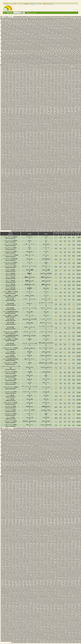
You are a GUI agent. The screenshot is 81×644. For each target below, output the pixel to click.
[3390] (79, 210)
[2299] (44, 144)
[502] (56, 39)
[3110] (65, 193)
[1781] (2, 113)
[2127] (6, 134)
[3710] (72, 230)
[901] (50, 59)
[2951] (72, 183)
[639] (39, 46)
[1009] (37, 65)
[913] (3, 61)
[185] (52, 24)
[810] (36, 55)
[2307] (72, 144)
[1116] (9, 72)
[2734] (37, 170)
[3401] (37, 211)
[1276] (6, 82)
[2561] (76, 159)
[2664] (34, 166)
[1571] (72, 99)
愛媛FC (30, 273)
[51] (32, 18)
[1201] (65, 76)
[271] (52, 28)
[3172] (41, 197)
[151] (37, 22)
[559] (56, 42)
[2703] (9, 169)
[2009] (76, 125)
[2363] (27, 148)
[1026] (16, 66)
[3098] (23, 193)
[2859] (72, 177)
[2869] (27, 179)
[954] (38, 62)
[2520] (13, 158)
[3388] (72, 210)
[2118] (55, 132)
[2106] (13, 132)
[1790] (34, 113)
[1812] (30, 114)
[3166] (20, 197)
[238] (39, 27)
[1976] (41, 124)
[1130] (58, 72)
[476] (64, 38)
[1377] (37, 87)
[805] (22, 55)
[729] (50, 51)
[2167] (65, 135)
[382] (42, 34)
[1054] (34, 68)
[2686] (30, 168)
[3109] (62, 193)
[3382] (51, 210)
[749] (26, 52)
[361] (63, 32)
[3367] (79, 208)
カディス (30, 395)
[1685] (69, 106)
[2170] (76, 135)
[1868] (65, 117)
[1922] (13, 121)
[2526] (34, 158)
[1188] (20, 76)
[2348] (55, 146)
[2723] (79, 169)
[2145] (69, 134)
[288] (19, 30)
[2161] (44, 135)
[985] (44, 63)
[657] (9, 48)
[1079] (41, 69)
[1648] (20, 104)
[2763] (58, 172)
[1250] (76, 79)
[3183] (79, 197)
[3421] (27, 213)
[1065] (72, 68)
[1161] (6, 75)
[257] (13, 28)
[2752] (20, 172)
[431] (18, 37)
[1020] (76, 65)
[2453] (20, 153)
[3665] (76, 227)
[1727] (55, 108)
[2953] (79, 183)
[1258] (23, 80)
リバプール (46, 417)
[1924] (20, 121)
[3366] (76, 208)
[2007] (69, 125)
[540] (2, 42)
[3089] (72, 191)
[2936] (20, 183)
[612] (43, 45)
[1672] (23, 106)
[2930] (79, 182)
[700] (49, 49)
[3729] (69, 231)
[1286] (41, 82)
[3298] (79, 204)
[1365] (76, 86)
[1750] (55, 110)
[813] (44, 55)
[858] (10, 58)
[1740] (20, 110)
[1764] (23, 111)
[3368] (2, 210)
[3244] (51, 201)
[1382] (55, 87)
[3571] (69, 221)
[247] (65, 27)
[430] (15, 37)
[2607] (76, 162)
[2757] (37, 172)
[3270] (62, 203)
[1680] (51, 106)
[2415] (48, 151)
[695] (35, 49)
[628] (8, 46)
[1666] (2, 106)
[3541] (44, 220)
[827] (3, 56)
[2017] (23, 127)
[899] (44, 59)
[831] (14, 56)
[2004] (58, 125)
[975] (16, 63)
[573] (14, 44)
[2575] (44, 161)
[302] (58, 30)
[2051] (62, 128)
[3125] (37, 194)
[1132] (65, 72)
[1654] (41, 104)
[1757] (79, 110)
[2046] (44, 128)
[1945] (13, 122)
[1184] (6, 76)
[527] (46, 41)
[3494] (41, 217)
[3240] (37, 201)
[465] (33, 38)
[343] (13, 32)
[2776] (23, 173)
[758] (51, 52)
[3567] (55, 221)
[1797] (58, 113)
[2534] (62, 158)
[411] (42, 35)
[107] (74, 20)
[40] (9, 18)
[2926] (65, 182)
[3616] (65, 224)
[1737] (9, 110)
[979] (28, 63)
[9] (25, 17)
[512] (4, 41)
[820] (64, 55)
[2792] (79, 173)
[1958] (58, 122)
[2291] (16, 144)
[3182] (76, 197)
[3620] (79, 224)
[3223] (58, 200)
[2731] (27, 170)
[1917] (76, 120)
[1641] (76, 103)
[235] (31, 27)
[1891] (65, 118)
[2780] (37, 173)
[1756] (76, 110)
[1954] (44, 122)
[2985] (30, 186)
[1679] (48, 106)
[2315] (20, 145)
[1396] (23, 89)
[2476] (20, 155)
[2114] (41, 132)
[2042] (30, 128)
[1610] (48, 101)
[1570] (69, 99)
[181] (40, 24)
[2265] (6, 142)
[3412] (76, 211)
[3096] (16, 193)
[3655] (41, 227)
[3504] (76, 217)
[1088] (72, 69)
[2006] (65, 125)
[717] (16, 51)
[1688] (79, 106)
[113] (11, 21)
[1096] (20, 70)
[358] (54, 32)
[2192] (72, 137)
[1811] (27, 114)
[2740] (58, 170)
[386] (53, 34)
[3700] (37, 230)
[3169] (30, 197)
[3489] (23, 217)
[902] (53, 59)
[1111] (72, 70)
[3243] (48, 201)
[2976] (79, 184)
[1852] (9, 117)
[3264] (41, 203)
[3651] (27, 227)
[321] (31, 31)
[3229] (79, 200)
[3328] (23, 207)
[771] (7, 53)
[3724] (51, 231)
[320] (28, 31)
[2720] (69, 169)
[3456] (69, 214)
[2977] (2, 186)
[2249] (30, 141)
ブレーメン (30, 259)
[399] (9, 35)
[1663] (72, 104)
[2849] (37, 177)
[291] (28, 30)
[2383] (16, 149)
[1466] (27, 93)
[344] (15, 32)
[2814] (76, 175)
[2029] (65, 127)
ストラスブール (46, 372)
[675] (59, 48)
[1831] (16, 115)
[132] (64, 21)
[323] (37, 31)
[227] (9, 27)
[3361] (58, 208)
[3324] (9, 207)
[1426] (48, 90)
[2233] (55, 139)
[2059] (9, 130)
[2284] (72, 142)
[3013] (48, 187)
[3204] (72, 199)
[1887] (51, 118)
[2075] (65, 130)
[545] (16, 42)
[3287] (41, 204)
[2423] (76, 151)
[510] (79, 39)
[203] (22, 25)
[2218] (2, 139)
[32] (73, 17)
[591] (65, 44)
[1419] (23, 90)
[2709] (30, 169)
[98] (50, 20)
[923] (31, 61)
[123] (39, 21)
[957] (46, 62)
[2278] (51, 142)
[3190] (23, 199)
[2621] (44, 163)
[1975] (37, 124)
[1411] (76, 89)
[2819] (13, 176)
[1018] (69, 65)
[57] (44, 18)
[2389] (37, 149)
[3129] (51, 194)
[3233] (13, 201)
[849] (65, 56)
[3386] (65, 210)
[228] (11, 27)
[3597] (79, 222)
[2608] (79, 162)
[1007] (30, 65)
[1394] (16, 89)
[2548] (30, 159)
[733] (61, 51)
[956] (43, 62)
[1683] (62, 106)
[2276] (44, 142)
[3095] (13, 193)
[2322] (44, 145)
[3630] (34, 225)
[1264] (44, 80)
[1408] (65, 89)
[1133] (69, 72)
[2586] (2, 162)
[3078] (34, 191)
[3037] (51, 189)
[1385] (65, 87)
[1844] (62, 115)
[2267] (13, 142)
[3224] (62, 200)
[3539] (37, 220)
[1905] (34, 120)
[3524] (65, 218)
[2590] (16, 162)
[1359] (55, 86)
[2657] (9, 166)
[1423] (37, 90)
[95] (44, 20)
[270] (49, 28)
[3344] (79, 207)
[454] (2, 38)
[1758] (2, 111)
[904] (58, 59)
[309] (78, 30)
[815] (50, 55)
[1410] (72, 89)
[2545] (20, 159)
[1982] (62, 124)
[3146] (30, 196)
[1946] (16, 122)
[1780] (79, 111)
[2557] (62, 159)
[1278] (13, 82)
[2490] (69, 155)
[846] (56, 56)
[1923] (16, 121)
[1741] (23, 110)
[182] (43, 24)
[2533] (58, 158)
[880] (71, 58)
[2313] (13, 145)
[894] (30, 59)
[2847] (30, 177)
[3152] (51, 196)
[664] (28, 48)
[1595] (76, 100)
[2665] (37, 166)
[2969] (55, 184)
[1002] (13, 65)
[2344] (41, 146)
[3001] (6, 187)
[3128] (48, 194)
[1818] (51, 114)
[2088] (30, 131)
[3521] (55, 218)
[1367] (2, 87)
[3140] (9, 196)
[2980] (13, 186)
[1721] (34, 108)
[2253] (44, 141)
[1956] (51, 122)
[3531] (9, 220)
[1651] (30, 104)
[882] (77, 58)
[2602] (58, 162)
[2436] (41, 152)
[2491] (72, 155)
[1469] (37, 93)
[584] (45, 44)
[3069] (2, 191)
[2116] (48, 132)
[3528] (79, 218)
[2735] (41, 170)
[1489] (27, 94)
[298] (47, 30)
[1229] (2, 79)
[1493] (41, 94)
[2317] (27, 145)
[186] (54, 24)
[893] (28, 59)
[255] (7, 28)
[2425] (2, 152)
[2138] (44, 134)
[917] (14, 61)
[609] (35, 45)
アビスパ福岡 (30, 270)
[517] (18, 41)
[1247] (65, 79)
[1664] (76, 104)
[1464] (20, 93)
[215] (56, 25)
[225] (3, 27)
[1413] (2, 90)
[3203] (69, 199)
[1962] (72, 122)
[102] (60, 20)
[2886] (6, 180)
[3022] (79, 187)
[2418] (58, 151)
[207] (33, 25)
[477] (67, 38)
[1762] (16, 111)
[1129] (55, 72)
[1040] (65, 66)
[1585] (41, 100)
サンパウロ (30, 312)
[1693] (16, 107)
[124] (42, 21)
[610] (38, 45)
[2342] (34, 146)
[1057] (44, 68)
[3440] (13, 214)
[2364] (30, 148)
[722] (30, 51)
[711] (80, 49)
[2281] (62, 142)
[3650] (23, 227)
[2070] (48, 130)
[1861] (41, 117)
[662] (23, 48)
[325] (42, 31)
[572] (11, 44)
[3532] (13, 220)
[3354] (34, 208)
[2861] (79, 177)
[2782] (44, 173)
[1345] (6, 86)
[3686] (69, 228)
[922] (28, 61)
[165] (76, 22)
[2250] (34, 141)
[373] (16, 34)
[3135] (72, 194)
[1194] (41, 76)
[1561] (37, 99)
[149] (31, 22)
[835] (26, 56)
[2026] (55, 127)
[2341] (30, 146)
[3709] (69, 230)
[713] (5, 51)
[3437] (2, 214)
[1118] (16, 72)
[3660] (58, 227)
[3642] (76, 225)
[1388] (76, 87)
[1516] (41, 96)
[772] (10, 53)
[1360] (58, 86)
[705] (63, 49)
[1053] (30, 68)
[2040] (23, 128)
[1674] (30, 106)
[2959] (20, 184)
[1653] (37, 104)
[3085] (58, 191)
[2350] (62, 146)
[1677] (41, 106)
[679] (70, 48)
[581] (37, 44)
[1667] (6, 106)
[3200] (58, 199)
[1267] (55, 80)
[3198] (51, 199)
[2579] (58, 161)
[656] (6, 48)
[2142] (58, 134)
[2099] (69, 131)
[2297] (37, 144)
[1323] (9, 84)
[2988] (41, 186)
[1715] (13, 108)
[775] (18, 53)
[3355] (37, 208)
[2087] (27, 131)
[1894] (76, 118)
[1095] (16, 70)
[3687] (72, 228)
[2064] (27, 130)
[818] (58, 55)
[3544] (55, 220)
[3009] (34, 187)
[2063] (23, 130)
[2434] (34, 152)
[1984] (69, 124)
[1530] (9, 97)
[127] (50, 21)
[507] (70, 39)
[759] (53, 52)
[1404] (51, 89)
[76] (4, 20)
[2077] (72, 130)
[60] (51, 18)
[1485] (13, 94)
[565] (72, 42)
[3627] (23, 225)
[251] (76, 27)
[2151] (9, 135)
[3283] (27, 204)
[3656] (44, 227)
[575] (20, 44)
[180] (38, 24)
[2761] (51, 172)
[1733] (76, 108)
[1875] (9, 118)
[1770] (44, 111)
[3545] (58, 220)
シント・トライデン (46, 425)
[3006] (23, 187)
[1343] (79, 84)
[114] (14, 21)
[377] (28, 34)
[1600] (13, 101)
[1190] (27, 76)
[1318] (72, 83)
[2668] (48, 166)
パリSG (30, 372)
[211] (44, 25)
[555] (44, 42)
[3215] (30, 200)
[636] (30, 46)
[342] (10, 32)
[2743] (69, 170)
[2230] (44, 139)
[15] (37, 17)
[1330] (34, 84)
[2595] (34, 162)
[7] (22, 17)
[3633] (44, 225)
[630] (14, 46)
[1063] (65, 68)
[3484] (6, 217)
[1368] (6, 87)
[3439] (9, 214)
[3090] (76, 191)
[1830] (13, 115)
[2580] (62, 161)
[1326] (20, 84)
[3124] (34, 194)
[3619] (76, 224)
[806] (25, 55)
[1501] (69, 94)
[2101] (76, 131)
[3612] (51, 224)
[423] (76, 35)
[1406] (58, 89)
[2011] (2, 127)
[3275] (79, 203)
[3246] (58, 201)
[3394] (13, 211)
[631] (16, 46)
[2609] (2, 163)
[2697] (69, 168)
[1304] (23, 83)
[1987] (79, 124)
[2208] (48, 138)
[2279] (55, 142)
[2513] (69, 156)
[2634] (9, 165)
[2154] (20, 135)
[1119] (20, 72)
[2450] (9, 153)
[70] (72, 18)
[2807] (51, 175)
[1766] (30, 111)
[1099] (30, 70)
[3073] (16, 191)
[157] (53, 22)
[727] (44, 51)
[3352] (27, 208)
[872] (49, 58)
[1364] (72, 86)
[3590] (55, 222)
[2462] (51, 153)
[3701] (41, 230)
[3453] (58, 214)
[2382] (13, 149)
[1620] (2, 103)
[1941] (79, 121)
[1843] (58, 115)
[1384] (62, 87)
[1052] (27, 68)
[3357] (44, 208)
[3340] (65, 207)
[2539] (79, 158)
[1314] (58, 83)
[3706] (58, 230)
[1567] (58, 99)
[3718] (30, 231)
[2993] (58, 186)
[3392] (6, 211)
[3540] (41, 220)
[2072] (55, 130)
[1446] (37, 91)
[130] (58, 21)
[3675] (30, 228)
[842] (45, 56)
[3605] (27, 224)
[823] (72, 55)
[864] (27, 58)
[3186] (9, 199)
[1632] (44, 103)
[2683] (20, 168)
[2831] (55, 176)
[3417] (13, 213)
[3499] (58, 217)
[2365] (34, 148)
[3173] (44, 197)
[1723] (41, 108)
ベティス (46, 399)
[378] (30, 34)
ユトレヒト (30, 251)
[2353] (72, 146)
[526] (43, 41)
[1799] (65, 113)
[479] (72, 38)
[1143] (23, 73)
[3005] (20, 187)
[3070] (6, 191)
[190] (66, 24)
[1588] (51, 100)
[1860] (37, 117)
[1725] (48, 108)
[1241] (44, 79)
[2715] (51, 169)
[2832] (58, 176)
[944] (10, 62)
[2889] (16, 180)
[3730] (72, 231)
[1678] (44, 106)
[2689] (41, 168)
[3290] (51, 204)
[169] (7, 24)
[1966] (6, 124)
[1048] (13, 68)
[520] (27, 41)
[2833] (62, 176)
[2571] (30, 161)
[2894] (34, 180)
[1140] (13, 73)
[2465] (62, 153)
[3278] (9, 204)
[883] (80, 58)
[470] (47, 38)
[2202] (27, 138)
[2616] (27, 163)
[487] (14, 39)
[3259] (23, 203)
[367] (80, 32)
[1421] (30, 90)
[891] (22, 59)
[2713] (44, 169)
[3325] (13, 207)
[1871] (76, 117)
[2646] (51, 165)
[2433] (30, 152)
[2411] (34, 151)
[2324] (51, 145)
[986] (47, 63)
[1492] (37, 94)
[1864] (51, 117)
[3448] (41, 214)
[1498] (58, 94)
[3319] (72, 206)
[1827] (2, 115)
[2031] (72, 127)
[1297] (79, 82)
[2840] (6, 177)
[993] (67, 63)
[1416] (13, 90)
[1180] (72, 75)
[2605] (69, 162)
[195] (80, 24)
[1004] (20, 65)
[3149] (41, 196)
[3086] (62, 191)
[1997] (34, 125)
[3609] (41, 224)
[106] (71, 20)
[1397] (27, 89)
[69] (70, 18)
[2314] (16, 145)
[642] (47, 46)
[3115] (2, 194)
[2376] (72, 148)
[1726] (51, 108)
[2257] (58, 141)
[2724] (2, 170)
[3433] (69, 213)
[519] (24, 41)
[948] (21, 62)
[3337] (55, 207)
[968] (77, 62)
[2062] (20, 130)
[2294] (27, 144)
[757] (48, 52)
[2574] (41, 161)
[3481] (76, 215)
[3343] (76, 207)
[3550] (76, 220)
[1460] (6, 93)
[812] (42, 55)
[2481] (37, 155)
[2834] (65, 176)
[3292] (58, 204)
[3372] (16, 210)
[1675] (34, 106)
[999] (3, 65)
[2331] (76, 145)
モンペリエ (46, 244)
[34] (77, 17)
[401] (14, 35)
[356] (49, 32)
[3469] (34, 215)
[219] (67, 25)
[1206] (2, 77)
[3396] (20, 211)
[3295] (69, 204)
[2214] (69, 138)
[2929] (76, 182)
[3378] (37, 210)
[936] (67, 61)
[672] (51, 48)
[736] (70, 51)
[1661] (65, 104)
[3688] (76, 228)
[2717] (58, 169)
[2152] (13, 135)
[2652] (72, 165)
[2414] (44, 151)
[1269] (62, 80)
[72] (76, 18)
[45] (19, 18)
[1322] (6, 84)
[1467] (30, 93)
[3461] (6, 215)
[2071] (51, 130)
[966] (71, 62)
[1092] (6, 70)
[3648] (16, 227)
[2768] (76, 172)
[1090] (79, 69)
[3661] (62, 227)
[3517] (41, 218)
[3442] (20, 214)
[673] (53, 48)
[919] (20, 61)
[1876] (13, 118)
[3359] (51, 208)
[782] (38, 53)
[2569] (23, 161)
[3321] (79, 206)
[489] (20, 39)
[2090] (37, 131)
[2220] (9, 139)
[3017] (62, 187)
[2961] (27, 184)
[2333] (2, 146)
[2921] (48, 182)
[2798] (20, 175)
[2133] (27, 134)
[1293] (65, 82)
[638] (36, 46)
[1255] (13, 80)
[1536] (30, 97)
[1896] (2, 120)
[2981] (16, 186)
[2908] (2, 182)
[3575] (2, 222)
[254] (4, 28)
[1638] (65, 103)
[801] (11, 55)
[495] (37, 39)
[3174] (48, 197)
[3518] (44, 218)
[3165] (16, 197)
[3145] (27, 196)
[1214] (30, 77)
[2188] (58, 137)
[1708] (69, 107)
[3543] (51, 220)
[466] (36, 38)
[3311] (44, 206)
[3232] (9, 201)
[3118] (13, 194)
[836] (28, 56)
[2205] (37, 138)
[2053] (69, 128)
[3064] (65, 190)
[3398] (27, 211)
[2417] (55, 151)
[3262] (34, 203)
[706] (66, 49)
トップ (34, 13)
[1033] (41, 66)
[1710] (76, 107)
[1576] (9, 100)
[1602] (20, 101)
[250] (73, 27)
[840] (39, 56)
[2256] (55, 141)
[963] (63, 62)
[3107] (55, 193)
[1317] (69, 83)
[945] (13, 62)
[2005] (62, 125)
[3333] (41, 207)
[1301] (13, 83)
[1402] (44, 89)
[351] (35, 32)
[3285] (34, 204)
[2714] (48, 169)
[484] (6, 39)
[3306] (27, 206)
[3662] (65, 227)
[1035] (48, 66)
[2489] (65, 155)
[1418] (20, 90)
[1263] (41, 80)
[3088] (69, 191)
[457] (11, 38)
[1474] (55, 93)
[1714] (9, 108)
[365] (74, 32)
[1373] (23, 87)
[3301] (9, 206)
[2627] (65, 163)
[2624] (55, 163)
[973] (11, 63)
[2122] (69, 132)
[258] (15, 28)
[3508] (9, 218)
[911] (78, 59)
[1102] (41, 70)
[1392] (9, 89)
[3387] (69, 210)
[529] (52, 41)
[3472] (44, 215)
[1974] (34, 124)
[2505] (41, 156)
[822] (70, 55)
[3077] (30, 191)
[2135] (34, 134)
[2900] (55, 180)
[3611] (48, 224)
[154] (45, 22)
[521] (29, 41)
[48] (26, 18)
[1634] (51, 103)
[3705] (55, 230)
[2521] (16, 158)
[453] (80, 37)
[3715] (20, 231)
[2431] (23, 152)
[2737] (48, 170)
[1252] (2, 80)
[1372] (20, 87)
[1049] (16, 68)
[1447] (41, 91)
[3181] (72, 197)
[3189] (20, 199)
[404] (23, 35)
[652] (75, 46)
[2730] (23, 170)
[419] (65, 35)
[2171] (79, 135)
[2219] (6, 139)
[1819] (55, 114)
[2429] (16, 152)
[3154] (58, 196)
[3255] (9, 203)
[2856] (62, 177)
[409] (37, 35)
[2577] (51, 161)
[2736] (44, 170)
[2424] (79, 151)
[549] (28, 42)
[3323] (6, 207)
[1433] (72, 90)
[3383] (55, 210)
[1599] (9, 101)
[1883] (37, 118)
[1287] (44, 82)
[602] (15, 45)
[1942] (2, 122)
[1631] (41, 103)
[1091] (2, 70)
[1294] (69, 82)
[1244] (55, 79)
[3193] (34, 199)
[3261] (30, 203)
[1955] (48, 122)
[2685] (27, 168)
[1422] (34, 90)
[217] (61, 25)
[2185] (48, 137)
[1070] (9, 69)
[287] (16, 30)
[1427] (51, 90)
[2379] (2, 149)
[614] (49, 45)
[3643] (79, 225)
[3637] (58, 225)
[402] (17, 35)
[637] (33, 46)
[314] (11, 31)
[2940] (34, 183)
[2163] (51, 135)
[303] (61, 30)
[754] (39, 52)
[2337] (16, 146)
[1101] (37, 70)
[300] (53, 30)
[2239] (76, 139)
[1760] (9, 111)
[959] (52, 62)
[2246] (20, 141)
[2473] (9, 155)
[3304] (20, 206)
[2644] (44, 165)
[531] (57, 41)
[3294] (65, 204)
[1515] (37, 96)
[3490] (27, 217)
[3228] (76, 200)
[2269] (20, 142)
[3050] (16, 190)
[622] (71, 45)
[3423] (34, 213)
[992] (64, 63)
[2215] (72, 138)
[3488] (20, 217)
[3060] (51, 190)
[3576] (6, 222)
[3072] (13, 191)
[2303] (58, 144)
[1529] (6, 97)
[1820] (58, 114)
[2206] (41, 138)
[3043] (72, 189)
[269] (46, 28)
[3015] (55, 187)
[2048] (51, 128)
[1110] (69, 70)
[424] (79, 35)
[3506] (2, 218)
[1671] (20, 106)
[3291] (55, 204)
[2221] (13, 139)
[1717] (20, 108)
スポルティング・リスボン (46, 363)
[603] (18, 45)
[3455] (65, 214)
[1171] (41, 75)
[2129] (13, 134)
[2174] (9, 137)
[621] (68, 45)
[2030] (69, 127)
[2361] (20, 148)
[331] (59, 31)
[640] (42, 46)
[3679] (44, 228)
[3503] (72, 217)
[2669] (51, 166)
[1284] (34, 82)
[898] (42, 59)
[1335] (51, 84)
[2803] (37, 175)
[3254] (6, 203)
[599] (7, 45)
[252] (79, 27)
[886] (8, 59)
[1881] (30, 118)
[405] (26, 35)
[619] (63, 45)
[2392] (48, 149)
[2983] (23, 186)
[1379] (44, 87)
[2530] (48, 158)
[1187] (16, 76)
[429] (13, 37)
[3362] (62, 208)
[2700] (79, 168)
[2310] (2, 145)
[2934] (13, 183)
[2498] (16, 156)
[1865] (55, 117)
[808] (30, 55)
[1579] (20, 100)
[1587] (48, 100)
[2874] (44, 179)
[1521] (58, 96)
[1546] (65, 97)
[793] (68, 53)
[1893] (72, 118)
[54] (38, 18)
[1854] (16, 117)
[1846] (69, 115)
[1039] (62, 66)
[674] (56, 48)
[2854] (55, 177)
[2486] (55, 155)
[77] (6, 20)
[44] (17, 18)
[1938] (69, 121)
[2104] (6, 132)
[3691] (6, 230)
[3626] (20, 225)
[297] (44, 30)
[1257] (20, 80)
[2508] (51, 156)
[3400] (34, 211)
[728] (47, 51)
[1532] (16, 97)
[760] (56, 52)
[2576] (48, 161)
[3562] (37, 221)
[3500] (62, 217)
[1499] (62, 94)
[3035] (44, 189)
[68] (67, 18)
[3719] (34, 231)
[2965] (41, 184)
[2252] (41, 141)
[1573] (79, 99)
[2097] (62, 131)
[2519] (9, 158)
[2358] (9, 148)
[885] (5, 59)
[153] (42, 22)
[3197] (48, 199)
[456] (8, 38)
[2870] (30, 179)
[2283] (69, 142)
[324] (39, 31)
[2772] (9, 173)
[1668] (9, 106)
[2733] (34, 170)
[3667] (2, 228)
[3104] (44, 193)
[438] (38, 37)
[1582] (30, 100)
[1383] (58, 87)
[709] (74, 49)
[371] (11, 34)
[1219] (48, 77)
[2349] (58, 146)
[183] (46, 24)
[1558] (27, 99)
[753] (37, 52)
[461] (22, 38)
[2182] (37, 137)
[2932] (6, 183)
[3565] (48, 221)
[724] (36, 51)
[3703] (48, 230)
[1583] (34, 100)
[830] (11, 56)
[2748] (6, 172)
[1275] (2, 82)
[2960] (23, 184)
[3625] (16, 225)
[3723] (48, 231)
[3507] (6, 218)
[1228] (79, 77)
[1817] (48, 114)
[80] (12, 20)
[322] (34, 31)
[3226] (69, 200)
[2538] (76, 158)
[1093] (9, 70)
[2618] (34, 163)
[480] (75, 38)
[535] (68, 41)
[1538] (37, 97)
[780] (32, 53)
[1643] (2, 104)
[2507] (48, 156)
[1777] (69, 111)
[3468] (30, 215)
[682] (79, 48)
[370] (8, 34)
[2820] (16, 176)
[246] (62, 27)
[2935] (16, 183)
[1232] (13, 79)
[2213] (65, 138)
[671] (48, 48)
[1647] (16, 104)
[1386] (69, 87)
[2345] (44, 146)
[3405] (51, 211)
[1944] (9, 122)
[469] (44, 38)
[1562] (41, 99)
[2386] (27, 149)
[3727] (62, 231)
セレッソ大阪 (46, 270)
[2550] (37, 159)
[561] (61, 42)
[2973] (69, 184)
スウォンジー (30, 367)
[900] (47, 59)
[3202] (65, 199)
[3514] (30, 218)
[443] (52, 37)
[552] (36, 42)
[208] (36, 25)
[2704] (13, 169)
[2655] (2, 166)
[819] (61, 55)
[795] (74, 53)
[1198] (55, 76)
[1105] (51, 70)
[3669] (9, 228)
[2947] (58, 183)
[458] (14, 38)
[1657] (51, 104)
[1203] (72, 76)
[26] (60, 17)
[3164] (13, 197)
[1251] (79, 79)
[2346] (48, 146)
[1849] (79, 115)
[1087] (69, 69)
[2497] (13, 156)
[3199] (55, 199)
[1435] (79, 90)
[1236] (27, 79)
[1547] (69, 97)
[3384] (58, 210)
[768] (79, 52)
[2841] (9, 177)
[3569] (62, 221)
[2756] (34, 172)
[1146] (34, 73)
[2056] (79, 128)
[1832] (20, 115)
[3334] (44, 207)
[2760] (48, 172)
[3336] (51, 207)
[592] (67, 44)
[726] (42, 51)
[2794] (6, 175)
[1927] (30, 121)
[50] (30, 18)
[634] (25, 46)
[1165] (20, 75)
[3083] (51, 191)
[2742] (65, 170)
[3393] (9, 211)
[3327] (20, 207)
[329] (53, 31)
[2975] (76, 184)
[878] (66, 58)
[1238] (34, 79)
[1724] (44, 108)
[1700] (41, 107)
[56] (42, 18)
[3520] (51, 218)
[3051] (20, 190)
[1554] (13, 99)
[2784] (51, 173)
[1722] (37, 108)
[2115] (44, 132)
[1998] (37, 125)
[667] (37, 48)
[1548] (72, 97)
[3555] (13, 221)
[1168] (30, 75)
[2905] (72, 180)
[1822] (65, 114)
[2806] (48, 175)
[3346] (6, 208)
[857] (7, 58)
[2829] (48, 176)
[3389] (76, 210)
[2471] (2, 155)
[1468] (34, 93)
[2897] (44, 180)
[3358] (48, 208)
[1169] (34, 75)
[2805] (44, 175)
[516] (15, 41)
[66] (63, 18)
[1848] (76, 115)
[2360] (16, 148)
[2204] (34, 138)
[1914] (65, 120)
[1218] (44, 77)
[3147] (34, 196)
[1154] (62, 73)
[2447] (79, 152)
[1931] (44, 121)
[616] (54, 45)
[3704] (51, 230)
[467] (39, 38)
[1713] (6, 108)
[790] (60, 53)
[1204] (76, 76)
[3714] (16, 231)
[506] (67, 39)
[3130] (55, 194)
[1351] (27, 86)
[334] (67, 31)
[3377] (34, 210)
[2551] (41, 159)
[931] (53, 61)
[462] (25, 38)
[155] (48, 22)
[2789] (69, 173)
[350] (32, 32)
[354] (43, 32)
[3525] (69, 218)
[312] (6, 31)
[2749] (9, 172)
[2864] (9, 179)
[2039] (20, 128)
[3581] (23, 222)
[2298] (41, 144)
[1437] (6, 91)
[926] (39, 61)
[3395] (16, 211)
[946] (15, 62)
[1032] (37, 66)
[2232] (51, 139)
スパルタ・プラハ (46, 410)
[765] (70, 52)
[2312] (9, 145)
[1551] (2, 99)
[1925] (23, 121)
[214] (53, 25)
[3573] (76, 221)
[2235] (62, 139)
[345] (18, 32)
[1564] (48, 99)
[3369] (6, 210)
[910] (75, 59)
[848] (62, 56)
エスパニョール (46, 352)
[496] (39, 39)
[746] (17, 52)
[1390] (2, 89)
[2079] (79, 130)
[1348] (16, 86)
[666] (34, 48)
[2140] (51, 134)
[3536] (27, 220)
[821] (67, 55)
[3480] (72, 215)
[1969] (16, 124)
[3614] (58, 224)
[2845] (23, 177)
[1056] (41, 68)
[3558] (23, 221)
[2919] (41, 182)
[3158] (72, 196)
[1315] (62, 83)
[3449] (44, 214)
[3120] (20, 194)
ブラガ (30, 363)
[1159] (79, 73)
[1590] (58, 100)
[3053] (27, 190)
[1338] (62, 84)
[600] (10, 45)
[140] (6, 22)
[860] (15, 58)
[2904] (69, 180)
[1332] (41, 84)
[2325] (55, 145)
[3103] (41, 193)
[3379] (41, 210)
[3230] (2, 201)
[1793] (44, 113)
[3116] (6, 194)
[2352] (69, 146)
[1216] (37, 77)
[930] (51, 61)
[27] (62, 17)
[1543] (55, 97)
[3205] (76, 199)
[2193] (76, 137)
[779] (29, 53)
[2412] (37, 151)
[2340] (27, 146)
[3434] (72, 213)
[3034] (41, 189)
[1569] (65, 99)
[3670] (13, 228)
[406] (28, 35)
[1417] (16, 90)
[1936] (62, 121)
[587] (53, 44)
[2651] (69, 165)
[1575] (6, 100)
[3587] (44, 222)
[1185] (9, 76)
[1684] (65, 106)
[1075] (27, 69)
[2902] (62, 180)
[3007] (27, 187)
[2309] (79, 144)
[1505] (2, 96)
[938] (73, 61)
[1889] (58, 118)
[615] (52, 45)
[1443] (27, 91)
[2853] (51, 177)
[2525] (30, 158)
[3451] (51, 214)
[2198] (13, 138)
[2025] (51, 127)
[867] (35, 58)
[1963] (76, 122)
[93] (39, 20)
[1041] (69, 66)
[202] (19, 25)
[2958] (16, 184)
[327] (48, 31)
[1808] (16, 114)
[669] (42, 48)
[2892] (27, 180)
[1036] (51, 66)
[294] (36, 30)
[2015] (16, 127)
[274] (60, 28)
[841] (42, 56)
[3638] (62, 225)
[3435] (76, 213)
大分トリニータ (46, 281)
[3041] (65, 189)
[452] (77, 37)
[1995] (27, 125)
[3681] (51, 228)
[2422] (72, 151)
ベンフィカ (30, 403)
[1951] (34, 122)
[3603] (20, 224)
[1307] (34, 83)
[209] (39, 25)
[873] (52, 58)
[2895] (37, 180)
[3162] (6, 197)
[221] (72, 25)
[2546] (23, 159)
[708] (71, 49)
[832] (17, 56)
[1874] (6, 118)
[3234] (16, 201)
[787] (52, 53)
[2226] (30, 139)
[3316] (62, 206)
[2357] (6, 148)
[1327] (23, 84)
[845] (53, 56)
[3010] (37, 187)
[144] (17, 22)
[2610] (6, 163)
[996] (75, 63)
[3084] (55, 191)
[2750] (13, 172)
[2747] (2, 172)
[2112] (34, 132)
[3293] (62, 204)
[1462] (13, 93)
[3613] (55, 224)
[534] (66, 41)
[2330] (72, 145)
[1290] (55, 82)
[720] (25, 51)
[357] (52, 32)
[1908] (44, 120)
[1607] (37, 101)
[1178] (65, 75)
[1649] (23, 104)
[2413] (41, 151)
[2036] (9, 128)
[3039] (58, 189)
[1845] (65, 115)
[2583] (72, 161)
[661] (20, 48)
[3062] (58, 190)
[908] (70, 59)
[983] (39, 63)
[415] (53, 35)
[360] (60, 32)
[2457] (34, 153)
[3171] (37, 197)
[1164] (16, 75)
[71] (74, 18)
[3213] (23, 200)
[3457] (72, 214)
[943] (7, 62)
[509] (76, 39)
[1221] (55, 77)
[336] (73, 31)
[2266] (9, 142)
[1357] (48, 86)
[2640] (30, 165)
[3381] (48, 210)
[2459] (41, 153)
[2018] (27, 127)
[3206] (79, 199)
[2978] (6, 186)
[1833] (23, 115)
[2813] (72, 175)
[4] (18, 17)
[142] (11, 22)
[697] (40, 49)
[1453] (62, 91)
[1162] (9, 75)
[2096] (58, 131)
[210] (42, 25)
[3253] (2, 203)
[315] (14, 31)
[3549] (72, 220)
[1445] (34, 91)
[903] (56, 59)
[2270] (23, 142)
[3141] (13, 196)
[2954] (2, 184)
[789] (57, 53)
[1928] (34, 121)
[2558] (65, 159)
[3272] (69, 203)
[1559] (30, 99)
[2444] (69, 152)
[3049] (13, 190)
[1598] (6, 101)
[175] (24, 24)
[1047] (9, 68)
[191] (68, 24)
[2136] (37, 134)
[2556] (58, 159)
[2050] (58, 128)
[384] (47, 34)
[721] (28, 51)
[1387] (72, 87)
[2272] (30, 142)
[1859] (34, 117)
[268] (43, 28)
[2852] (48, 177)
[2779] (34, 173)
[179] (35, 24)
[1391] (6, 89)
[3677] (37, 228)
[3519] (48, 218)
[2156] (27, 135)
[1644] (6, 104)
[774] (15, 53)
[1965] (2, 124)
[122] (36, 21)
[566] (75, 42)
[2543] (13, 159)
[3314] (55, 206)
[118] (25, 21)
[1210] (16, 77)
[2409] (27, 151)
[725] (39, 51)
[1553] (9, 99)
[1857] (27, 117)
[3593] (65, 222)
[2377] (76, 148)
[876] (60, 58)
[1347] (13, 86)
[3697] (27, 230)
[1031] (34, 66)
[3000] (2, 187)
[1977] (44, 124)
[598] (4, 45)
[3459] (79, 214)
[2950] (69, 183)
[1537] (34, 97)
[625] (80, 45)
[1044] (79, 66)
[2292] (20, 144)
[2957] (13, 184)
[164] (73, 22)
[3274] (76, 203)
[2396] (62, 149)
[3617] (69, 224)
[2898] (48, 180)
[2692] (51, 168)
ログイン (34, 4)
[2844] (20, 177)
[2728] (16, 170)
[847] (59, 56)
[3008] (30, 187)
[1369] (9, 87)
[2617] (30, 163)
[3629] (30, 225)
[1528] (2, 97)
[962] (60, 62)
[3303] (16, 206)
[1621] (6, 103)
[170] (10, 24)
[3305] (23, 206)
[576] (23, 44)
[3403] (44, 211)
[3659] (55, 227)
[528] (49, 41)
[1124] (37, 72)
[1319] (76, 83)
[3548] (69, 220)
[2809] (58, 175)
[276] (66, 28)
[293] (33, 30)
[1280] (20, 82)
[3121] (23, 194)
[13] (33, 17)
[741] (3, 52)
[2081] (6, 131)
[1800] (69, 113)
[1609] (44, 101)
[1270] (65, 80)
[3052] (23, 190)
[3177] (58, 197)
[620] (66, 45)
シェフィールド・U (46, 367)
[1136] (79, 72)
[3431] (62, 213)
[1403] (48, 89)
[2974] (72, 184)
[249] (70, 27)
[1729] (62, 108)
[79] (10, 20)
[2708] (27, 169)
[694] (32, 49)
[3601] (13, 224)
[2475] (16, 155)
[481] (78, 38)
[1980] (55, 124)
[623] (74, 45)
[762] (62, 52)
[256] (10, 28)
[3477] (62, 215)
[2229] (41, 139)
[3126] (41, 194)
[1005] (23, 65)
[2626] (62, 163)
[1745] (37, 110)
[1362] (65, 86)
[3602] (16, 224)
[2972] (65, 184)
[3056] (37, 190)
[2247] (23, 141)
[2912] (16, 182)
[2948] (62, 183)
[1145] (30, 73)
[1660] (62, 104)
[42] (13, 18)
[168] (4, 24)
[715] (11, 51)
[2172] (2, 137)
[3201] (62, 199)
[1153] (58, 73)
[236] (34, 27)
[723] (33, 51)
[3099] (27, 193)
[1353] (34, 86)
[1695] (23, 107)
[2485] (51, 155)
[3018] (65, 187)
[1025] (13, 66)
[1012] (48, 65)
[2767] (72, 172)
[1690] (6, 107)
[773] (13, 53)
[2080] (2, 131)
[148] (28, 22)
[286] (14, 30)
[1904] (30, 120)
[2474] (13, 155)
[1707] (65, 107)
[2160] (41, 135)
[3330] (30, 207)
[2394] (55, 149)
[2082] (9, 131)
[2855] (58, 177)
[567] (78, 42)
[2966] (44, 184)
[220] (70, 25)
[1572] (76, 99)
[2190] (65, 137)
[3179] (65, 197)
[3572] (72, 221)
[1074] (23, 69)
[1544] (58, 97)
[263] (29, 28)
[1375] (30, 87)
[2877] (55, 179)
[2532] (55, 158)
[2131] (20, 134)
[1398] (30, 89)
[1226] (72, 77)
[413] (48, 35)
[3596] (76, 222)
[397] (3, 35)
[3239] (34, 201)
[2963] (34, 184)
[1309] (41, 83)
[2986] (34, 186)
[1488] (23, 94)
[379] (33, 34)
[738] (75, 51)
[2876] (51, 179)
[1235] (23, 79)
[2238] (72, 139)
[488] (17, 39)
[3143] (20, 196)
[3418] (16, 213)
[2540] (2, 159)
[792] (66, 53)
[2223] (20, 139)
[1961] (69, 122)
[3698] (30, 230)
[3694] (16, 230)
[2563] (2, 161)
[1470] (41, 93)
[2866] (16, 179)
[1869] (69, 117)
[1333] (44, 84)
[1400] (37, 89)
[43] (15, 18)
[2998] (76, 186)
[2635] (13, 165)
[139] (3, 22)
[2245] (16, 141)
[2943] (44, 183)
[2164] (55, 135)
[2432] (27, 152)
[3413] (79, 211)
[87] (27, 20)
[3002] (9, 187)
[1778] (72, 111)
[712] (2, 51)
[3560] (30, 221)
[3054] (30, 190)
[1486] (16, 94)
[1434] (76, 90)
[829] (9, 56)
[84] (21, 20)
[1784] (13, 113)
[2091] (41, 131)
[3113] (76, 193)
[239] (42, 27)
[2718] (62, 169)
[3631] (37, 225)
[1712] (2, 108)
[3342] (72, 207)
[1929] (37, 121)
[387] (56, 34)
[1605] (30, 101)
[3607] (34, 224)
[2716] (55, 169)
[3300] (6, 206)
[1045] (2, 68)
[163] (70, 22)
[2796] (13, 175)
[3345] (2, 208)
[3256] (13, 203)
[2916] (30, 182)
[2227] (34, 139)
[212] (47, 25)
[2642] (37, 165)
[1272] (72, 80)
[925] (37, 61)
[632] (19, 46)
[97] (48, 20)
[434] (27, 37)
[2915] (27, 182)
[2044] (37, 128)
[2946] (55, 183)
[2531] (51, 158)
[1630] (37, 103)
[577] (26, 44)
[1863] (48, 117)
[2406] (16, 151)
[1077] (34, 69)
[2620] (41, 163)
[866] (32, 58)
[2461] (48, 153)
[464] (30, 38)
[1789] (30, 113)
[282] (2, 30)
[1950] (30, 122)
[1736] (6, 110)
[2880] (65, 179)
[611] (40, 45)
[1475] (58, 93)
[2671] (58, 166)
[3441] (16, 214)
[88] (29, 20)
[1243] (51, 79)
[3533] (16, 220)
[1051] (23, 68)
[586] (51, 44)
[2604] (65, 162)
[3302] (13, 206)
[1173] (48, 75)
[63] (57, 18)
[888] (14, 59)
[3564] (44, 221)
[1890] (62, 118)
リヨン (46, 262)
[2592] (23, 162)
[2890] (20, 180)
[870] (43, 58)
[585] (48, 44)
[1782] (6, 113)
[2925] (62, 182)
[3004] (16, 187)
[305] (67, 30)
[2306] (69, 144)
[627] (5, 46)
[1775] (62, 111)
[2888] (13, 180)
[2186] (51, 137)
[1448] (44, 91)
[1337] (58, 84)
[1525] (72, 96)
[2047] (48, 128)
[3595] (72, 222)
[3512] (23, 218)
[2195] (2, 138)
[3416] (9, 213)
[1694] (20, 107)
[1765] (27, 111)
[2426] (6, 152)
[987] (50, 63)
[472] (53, 38)
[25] (58, 17)
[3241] (41, 201)
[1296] (76, 82)
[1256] (16, 80)
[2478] (27, 155)
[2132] (23, 134)
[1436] (2, 91)
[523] (35, 41)
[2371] (55, 148)
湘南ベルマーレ (46, 284)
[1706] (62, 107)
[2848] (34, 177)
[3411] (72, 211)
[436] (32, 37)
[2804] (41, 175)
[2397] (65, 149)
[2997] (72, 186)
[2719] (65, 169)
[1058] (48, 68)
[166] (79, 22)
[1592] (65, 100)
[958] (49, 62)
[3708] (65, 230)
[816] (53, 55)
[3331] (34, 207)
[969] (80, 62)
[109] (80, 20)
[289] (22, 30)
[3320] (76, 206)
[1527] (79, 96)
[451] (74, 37)
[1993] (20, 125)
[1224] (65, 77)
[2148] (79, 134)
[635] (28, 46)
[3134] (69, 194)
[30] (68, 17)
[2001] (48, 125)
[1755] (72, 110)
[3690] (2, 230)
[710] (77, 49)
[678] (67, 48)
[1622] (9, 103)
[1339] (65, 84)
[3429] (55, 213)
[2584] (76, 161)
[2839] (2, 177)
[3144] (23, 196)
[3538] (34, 220)
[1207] (6, 77)
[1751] (58, 110)
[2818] (9, 176)
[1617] (72, 101)
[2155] (23, 135)
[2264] (2, 142)
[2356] (2, 148)
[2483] (44, 155)
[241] (48, 27)
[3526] (72, 218)
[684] (4, 49)
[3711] (76, 230)
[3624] (13, 225)
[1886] (48, 118)
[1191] (30, 76)
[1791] (37, 113)
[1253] (6, 80)
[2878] (58, 179)
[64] (59, 18)
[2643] (41, 165)
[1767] (34, 111)
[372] (14, 34)
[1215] (34, 77)
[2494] (2, 156)
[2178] (23, 137)
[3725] (55, 231)
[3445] (30, 214)
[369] (5, 34)
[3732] (79, 231)
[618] (60, 45)
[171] (13, 24)
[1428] (55, 90)
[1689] (2, 107)
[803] (16, 55)
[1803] (79, 113)
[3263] (37, 203)
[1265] (48, 80)
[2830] (51, 176)
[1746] (41, 110)
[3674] (27, 228)
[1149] (44, 73)
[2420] (65, 151)
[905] (61, 59)
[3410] (69, 211)
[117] (22, 21)
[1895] (79, 118)
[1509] (16, 96)
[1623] (13, 103)
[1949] (27, 122)
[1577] (13, 100)
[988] (53, 63)
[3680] (48, 228)
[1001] (9, 65)
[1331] (37, 84)
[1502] (72, 94)
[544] (14, 42)
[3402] (41, 211)
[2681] (13, 168)
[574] (17, 44)
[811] (39, 55)
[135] (72, 21)
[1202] (69, 76)
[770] (4, 53)
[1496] (51, 94)
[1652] (34, 104)
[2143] (62, 134)
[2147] (76, 134)
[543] (11, 42)
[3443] (23, 214)
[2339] (23, 146)
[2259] (65, 141)
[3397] (23, 211)
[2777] (27, 173)
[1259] (27, 80)
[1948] (23, 122)
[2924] (58, 182)
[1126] (44, 72)
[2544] (16, 159)
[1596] (79, 100)
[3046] (2, 190)
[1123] (34, 72)
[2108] (20, 132)
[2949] (65, 183)
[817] (56, 55)
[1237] (30, 79)
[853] (76, 56)
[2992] (55, 186)
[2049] (55, 128)
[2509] (55, 156)
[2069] (44, 130)
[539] (80, 41)
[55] (40, 18)
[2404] (9, 151)
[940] (79, 61)
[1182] (79, 75)
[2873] (41, 179)
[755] (42, 52)
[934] (62, 61)
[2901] (58, 180)
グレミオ (46, 312)
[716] (14, 51)
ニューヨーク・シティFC (30, 319)
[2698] (72, 168)
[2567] (16, 161)
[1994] (23, 125)
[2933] (9, 183)
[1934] (55, 121)
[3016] (58, 187)
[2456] (30, 153)
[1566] (55, 99)
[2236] (65, 139)
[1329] (30, 84)
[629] (11, 46)
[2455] (27, 153)
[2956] (9, 184)
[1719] (27, 108)
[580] (34, 44)
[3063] (62, 190)
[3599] (6, 224)
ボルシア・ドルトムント (30, 421)
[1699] (37, 107)
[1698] (34, 107)
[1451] (55, 91)
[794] (71, 53)
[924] (34, 61)
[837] (31, 56)
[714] (8, 51)
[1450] (51, 91)
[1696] (27, 107)
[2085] (20, 131)
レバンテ (46, 395)
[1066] (76, 68)
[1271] (69, 80)
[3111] (69, 193)
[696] (38, 49)
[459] (16, 38)
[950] (27, 62)
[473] (56, 38)
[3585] (37, 222)
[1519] (51, 96)
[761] (59, 52)
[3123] (30, 194)
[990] (58, 63)
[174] (21, 24)
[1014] (55, 65)
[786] (49, 53)
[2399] (72, 149)
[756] (45, 52)
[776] (21, 53)
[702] (54, 49)
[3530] (6, 220)
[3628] (27, 225)
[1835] (30, 115)
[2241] (2, 141)
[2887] (9, 180)
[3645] (6, 227)
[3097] (20, 193)
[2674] (69, 166)
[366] (77, 32)
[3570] (65, 221)
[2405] (13, 151)
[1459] (2, 93)
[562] (64, 42)
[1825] (76, 114)
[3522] (58, 218)
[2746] (79, 170)
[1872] (79, 117)
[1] (14, 17)
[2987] (37, 186)
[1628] (30, 103)
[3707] (62, 230)
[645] (56, 46)
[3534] (20, 220)
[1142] (20, 73)
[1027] (20, 66)
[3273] (72, 203)
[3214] (27, 200)
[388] (58, 34)
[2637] (20, 165)
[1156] (69, 73)
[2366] (37, 148)
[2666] (41, 166)
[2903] (65, 180)
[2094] (51, 131)
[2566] (13, 161)
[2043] (34, 128)
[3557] (20, 221)
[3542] (48, 220)
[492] (28, 39)
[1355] (41, 86)
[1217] (41, 77)
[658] (11, 48)
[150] (34, 22)
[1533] (20, 97)
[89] (31, 20)
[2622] (48, 163)
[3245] (55, 201)
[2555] (55, 159)
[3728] (65, 231)
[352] (38, 32)
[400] (11, 35)
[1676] (37, 106)
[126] (47, 21)
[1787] (23, 113)
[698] (43, 49)
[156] (51, 22)
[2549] (34, 159)
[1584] (37, 100)
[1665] (79, 104)
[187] (57, 24)
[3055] (34, 190)
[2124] (76, 132)
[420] (67, 35)
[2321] (41, 145)
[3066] (72, 190)
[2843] (16, 177)
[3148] (37, 196)
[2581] (65, 161)
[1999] (41, 125)
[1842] (55, 115)
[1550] (79, 97)
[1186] (13, 76)
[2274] (37, 142)
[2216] (76, 138)
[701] (52, 49)
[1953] (41, 122)
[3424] (37, 213)
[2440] (55, 152)
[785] (46, 53)
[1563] (44, 99)
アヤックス (30, 375)
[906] (64, 59)
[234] (28, 27)
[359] (57, 32)
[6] (21, 17)
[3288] (44, 204)
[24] (56, 17)
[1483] (6, 94)
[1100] (34, 70)
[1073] (20, 69)
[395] (78, 34)
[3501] (65, 217)
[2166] (62, 135)
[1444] (30, 91)
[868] (38, 58)
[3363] (65, 208)
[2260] (69, 141)
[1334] (48, 84)
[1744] (34, 110)
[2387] (30, 149)
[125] (44, 21)
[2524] (27, 158)
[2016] (20, 127)
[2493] (79, 155)
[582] (39, 44)
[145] (20, 22)
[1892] (69, 118)
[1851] (6, 117)
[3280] (16, 204)
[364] (71, 32)
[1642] (79, 103)
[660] (17, 48)
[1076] (30, 69)
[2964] (37, 184)
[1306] (30, 83)
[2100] (72, 131)
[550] (30, 42)
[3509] (13, 218)
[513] (7, 41)
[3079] (37, 191)
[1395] (20, 89)
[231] (20, 27)
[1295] (72, 82)
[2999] (79, 186)
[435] (29, 37)
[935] (65, 61)
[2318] (30, 145)
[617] (57, 45)
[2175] (13, 137)
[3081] (44, 191)
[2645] (48, 165)
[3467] (27, 215)
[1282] (27, 82)
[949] (24, 62)
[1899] (13, 120)
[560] (58, 42)
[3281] (20, 204)
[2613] (16, 163)
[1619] (79, 101)
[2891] (23, 180)
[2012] (6, 127)
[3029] (23, 189)
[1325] (16, 84)
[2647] (55, 165)
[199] (11, 25)
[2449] (6, 153)
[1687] (76, 106)
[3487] (16, 217)
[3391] (2, 211)
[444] (54, 37)
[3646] (9, 227)
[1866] (58, 117)
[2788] (65, 173)
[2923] (55, 182)
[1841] (51, 115)
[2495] (6, 156)
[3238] (30, 201)
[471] (50, 38)
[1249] (72, 79)
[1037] (55, 66)
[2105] (9, 132)
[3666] (79, 227)
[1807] (13, 114)
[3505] (79, 217)
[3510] (16, 218)
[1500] (65, 94)
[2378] (79, 148)
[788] (54, 53)
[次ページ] (9, 17)
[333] (65, 31)
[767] (76, 52)
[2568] (20, 161)
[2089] (34, 131)
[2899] (51, 180)
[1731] (69, 108)
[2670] (55, 166)
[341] (7, 32)
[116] (19, 21)
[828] (6, 56)
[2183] (41, 137)
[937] (70, 61)
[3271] (65, 203)
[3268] (55, 203)
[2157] (30, 135)
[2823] (27, 176)
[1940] (76, 121)
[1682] (58, 106)
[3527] (76, 218)
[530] (54, 41)
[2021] (37, 127)
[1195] (44, 76)
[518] (21, 41)
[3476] (58, 215)
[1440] (16, 91)
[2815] (79, 175)
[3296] (72, 204)
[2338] (20, 146)
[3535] (23, 220)
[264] (32, 28)
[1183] (2, 76)
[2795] (9, 175)
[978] (25, 63)
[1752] (62, 110)
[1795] (51, 113)
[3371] (13, 210)
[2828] (44, 176)
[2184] (44, 137)
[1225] (69, 77)
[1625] (20, 103)
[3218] (41, 200)
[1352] (30, 86)
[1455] (69, 91)
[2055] (76, 128)
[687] (13, 49)
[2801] (30, 175)
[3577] (9, 222)
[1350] (23, 86)
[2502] (30, 156)
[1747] (44, 110)
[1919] (2, 121)
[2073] (58, 130)
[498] (45, 39)
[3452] (55, 214)
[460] (19, 38)
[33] (75, 17)
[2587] (6, 162)
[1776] (65, 111)
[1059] (51, 68)
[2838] (79, 176)
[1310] (44, 83)
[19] (45, 17)
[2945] (51, 183)
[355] (46, 32)
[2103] (2, 132)
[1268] (58, 80)
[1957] (55, 122)
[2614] (20, 163)
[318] (23, 31)
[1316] (65, 83)
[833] (20, 56)
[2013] (9, 127)
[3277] (6, 204)
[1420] (27, 90)
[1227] (76, 77)
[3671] (16, 228)
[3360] (55, 208)
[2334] (6, 146)
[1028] (23, 66)
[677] (65, 48)
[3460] (2, 215)
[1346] (9, 86)
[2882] (72, 179)
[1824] (72, 114)
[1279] (16, 82)
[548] (25, 42)
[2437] (44, 152)
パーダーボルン (46, 259)
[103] (63, 20)
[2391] (44, 149)
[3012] (44, 187)
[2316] (23, 145)
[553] (39, 42)
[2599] (48, 162)
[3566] (51, 221)
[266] (38, 28)
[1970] (20, 124)
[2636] (16, 165)
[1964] (79, 122)
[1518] (48, 96)
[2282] (65, 142)
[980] (30, 63)
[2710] (34, 169)
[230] (17, 27)
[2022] (41, 127)
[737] (72, 51)
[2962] (30, 184)
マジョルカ (30, 399)
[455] (5, 38)
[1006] (27, 65)
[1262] (37, 80)
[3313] (51, 206)
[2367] (41, 148)
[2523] (23, 158)
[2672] (62, 166)
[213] (50, 25)
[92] (37, 20)
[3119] (16, 194)
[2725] (6, 170)
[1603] (23, 101)
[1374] (27, 87)
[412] (45, 35)
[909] (72, 59)
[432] (21, 37)
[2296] (34, 144)
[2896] (41, 180)
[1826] (79, 114)
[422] (73, 35)
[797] (80, 53)
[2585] (79, 161)
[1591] (62, 100)
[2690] (44, 168)
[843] (48, 56)
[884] (2, 59)
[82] (16, 20)
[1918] (79, 120)
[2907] (79, 180)
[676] (62, 48)
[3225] (65, 200)
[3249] (69, 201)
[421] (70, 35)
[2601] (55, 162)
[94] (42, 20)
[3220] (48, 200)
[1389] (79, 87)
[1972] (27, 124)
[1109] (65, 70)
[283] (5, 30)
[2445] (72, 152)
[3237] (27, 201)
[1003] (16, 65)
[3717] (27, 231)
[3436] (79, 213)
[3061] (55, 190)
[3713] (13, 231)
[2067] (37, 130)
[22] (52, 17)
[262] (27, 28)
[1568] (62, 99)
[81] (14, 20)
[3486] (13, 217)
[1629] (34, 103)
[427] (7, 37)
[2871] (34, 179)
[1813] (34, 114)
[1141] (16, 73)
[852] (73, 56)
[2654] (79, 165)
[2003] (55, 125)
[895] (33, 59)
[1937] (65, 121)
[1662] (69, 104)
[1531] (13, 97)
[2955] (6, 184)
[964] (66, 62)
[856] (4, 58)
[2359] (13, 148)
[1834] (27, 115)
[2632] (2, 165)
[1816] (44, 114)
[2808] (55, 175)
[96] (46, 20)
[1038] (58, 66)
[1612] (55, 101)
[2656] (6, 166)
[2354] (76, 146)
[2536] (69, 158)
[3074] (20, 191)
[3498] (55, 217)
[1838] (41, 115)
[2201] (23, 138)
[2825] (34, 176)
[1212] (23, 77)
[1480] (76, 93)
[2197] (9, 138)
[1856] (23, 117)
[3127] (44, 194)
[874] (54, 58)
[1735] (2, 110)
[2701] (2, 169)
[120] (30, 21)
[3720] (37, 231)
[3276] (2, 204)
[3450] (48, 214)
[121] (33, 21)
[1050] (20, 68)
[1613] (58, 101)
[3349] (16, 208)
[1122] (30, 72)
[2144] (65, 134)
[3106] (51, 193)
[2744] (72, 170)
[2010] (79, 125)
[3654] (37, 227)
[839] (37, 56)
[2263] (79, 141)
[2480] (34, 155)
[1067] (79, 68)
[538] (77, 41)
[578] (28, 44)
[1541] (48, 97)
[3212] (20, 200)
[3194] (37, 199)
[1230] (6, 79)
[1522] (62, 96)
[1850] (2, 117)
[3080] (41, 191)
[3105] (48, 193)
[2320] (37, 145)
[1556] (20, 99)
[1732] (72, 108)
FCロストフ (30, 406)
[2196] (6, 138)
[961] (57, 62)
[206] (30, 25)
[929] (48, 61)
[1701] (44, 107)
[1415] (9, 90)
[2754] (27, 172)
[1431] (65, 90)
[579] (31, 44)
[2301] (51, 144)
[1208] (9, 77)
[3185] (6, 199)
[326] (45, 31)
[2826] (37, 176)
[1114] (2, 72)
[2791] (76, 173)
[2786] (58, 173)
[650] (70, 46)
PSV (46, 414)
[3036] (48, 189)
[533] (63, 41)
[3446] (34, 214)
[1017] (65, 65)
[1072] (16, 69)
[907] (67, 59)
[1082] (51, 69)
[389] (61, 34)
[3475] (55, 215)
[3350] (20, 208)
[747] (20, 52)
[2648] (58, 165)
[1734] (79, 108)
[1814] (37, 114)
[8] (23, 17)
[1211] (20, 77)
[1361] (62, 86)
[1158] (76, 73)
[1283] (30, 82)
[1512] (27, 96)
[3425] (41, 213)
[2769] (79, 172)
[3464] (16, 215)
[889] (16, 59)
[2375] (69, 148)
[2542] (9, 159)
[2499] (20, 156)
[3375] (27, 210)
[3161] (2, 197)
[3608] (37, 224)
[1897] (6, 120)
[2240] (79, 139)
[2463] (55, 153)
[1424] (41, 90)
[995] (72, 63)
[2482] (41, 155)
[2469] (76, 153)
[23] (54, 17)
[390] (64, 34)
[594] (73, 44)
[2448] (2, 153)
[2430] (20, 152)
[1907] (41, 120)
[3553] (6, 221)
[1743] (30, 110)
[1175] (55, 75)
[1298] (2, 83)
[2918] (37, 182)
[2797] (16, 175)
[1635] (55, 103)
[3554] (9, 221)
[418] (62, 35)
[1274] (79, 80)
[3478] (65, 215)
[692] (27, 49)
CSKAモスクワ (46, 406)
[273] (57, 28)
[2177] (20, 137)
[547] (22, 42)
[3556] (16, 221)
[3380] (44, 210)
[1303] (20, 83)
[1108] (62, 70)
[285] (11, 30)
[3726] (58, 231)
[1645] (9, 104)
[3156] (65, 196)
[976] (19, 63)
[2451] (13, 153)
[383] (44, 34)
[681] (76, 48)
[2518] (6, 158)
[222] (75, 25)
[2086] (23, 131)
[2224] (23, 139)
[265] (35, 28)
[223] (78, 25)
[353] (40, 32)
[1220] (51, 77)
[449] (68, 37)
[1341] (72, 84)
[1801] (72, 113)
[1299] (6, 83)
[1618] (76, 101)
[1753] (65, 110)
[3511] (20, 218)
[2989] (44, 186)
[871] (46, 58)
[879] (68, 58)
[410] (39, 35)
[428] (10, 37)
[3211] (16, 200)
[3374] (23, 210)
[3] (16, 17)
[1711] (79, 107)
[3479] (69, 215)
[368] (2, 34)
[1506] (6, 96)
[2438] (48, 152)
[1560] (34, 99)
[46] (21, 18)
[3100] (30, 193)
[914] (6, 61)
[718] (19, 51)
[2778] (30, 173)
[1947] (20, 122)
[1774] (58, 111)
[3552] (2, 221)
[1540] (44, 97)
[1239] (37, 79)
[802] (14, 55)
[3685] (65, 228)
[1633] (48, 103)
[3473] (48, 215)
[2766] (69, 172)
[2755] (30, 172)
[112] (8, 21)
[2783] (48, 173)
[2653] (76, 165)
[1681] (55, 106)
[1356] (44, 86)
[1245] (58, 79)
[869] (40, 58)
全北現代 (30, 288)
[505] (65, 39)
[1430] (62, 90)
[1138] (6, 73)
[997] (78, 63)
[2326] (58, 145)
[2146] (72, 134)
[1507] (9, 96)
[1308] (37, 83)
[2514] (72, 156)
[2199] (16, 138)
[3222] (55, 200)
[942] (4, 62)
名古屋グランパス (30, 284)
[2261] (72, 141)
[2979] (9, 186)
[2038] (16, 128)
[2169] (72, 135)
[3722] (44, 231)
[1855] (20, 117)
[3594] (69, 222)
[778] (27, 53)
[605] (24, 45)
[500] (51, 39)
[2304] (62, 144)
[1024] (9, 66)
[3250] (72, 201)
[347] (24, 32)
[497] (42, 39)
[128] (53, 21)
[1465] (23, 93)
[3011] (41, 187)
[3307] (30, 206)
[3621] (2, 225)
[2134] (30, 134)
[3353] (30, 208)
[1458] (79, 91)
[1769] (41, 111)
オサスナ (30, 352)
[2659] (16, 166)
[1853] (13, 117)
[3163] (9, 197)
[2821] (20, 176)
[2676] (76, 166)
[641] (44, 46)
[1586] (44, 100)
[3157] (69, 196)
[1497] (55, 94)
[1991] (13, 125)
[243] (53, 27)
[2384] (20, 149)
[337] (76, 31)
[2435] (37, 152)
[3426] (44, 213)
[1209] (13, 77)
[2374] (65, 148)
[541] (5, 42)
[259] (18, 28)
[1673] (27, 106)
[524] (38, 41)
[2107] (16, 132)
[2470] (79, 153)
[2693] (55, 168)
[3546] (62, 220)
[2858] (69, 177)
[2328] (65, 145)
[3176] (55, 197)
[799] (5, 55)
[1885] (44, 118)
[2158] (34, 135)
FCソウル (46, 288)
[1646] (13, 104)
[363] (68, 32)
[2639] (27, 165)
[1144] (27, 73)
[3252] (79, 201)
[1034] (44, 66)
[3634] (48, 225)
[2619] (37, 163)
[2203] (30, 138)
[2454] (23, 153)
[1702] (48, 107)
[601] (13, 45)
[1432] (69, 90)
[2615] (23, 163)
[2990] (48, 186)
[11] (29, 17)
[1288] (48, 82)
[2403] (6, 151)
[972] (8, 63)
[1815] (41, 114)
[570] (6, 44)
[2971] (62, 184)
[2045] (41, 128)
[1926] (27, 121)
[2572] (34, 161)
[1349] (20, 86)
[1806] (9, 114)
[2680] (9, 168)
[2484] (48, 155)
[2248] (27, 141)
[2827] (41, 176)
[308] (75, 30)
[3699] (34, 230)
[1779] (76, 111)
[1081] (48, 69)
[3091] (79, 191)
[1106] (55, 70)
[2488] (62, 155)
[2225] (27, 139)
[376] (25, 34)
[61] (53, 18)
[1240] (41, 79)
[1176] (58, 75)
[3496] (48, 217)
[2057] (2, 130)
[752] (34, 52)
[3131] (58, 194)
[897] (39, 59)
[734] (64, 51)
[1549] (76, 97)
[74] (80, 18)
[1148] (41, 73)
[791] (63, 53)
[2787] (62, 173)
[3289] (48, 204)
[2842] (13, 177)
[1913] (62, 120)
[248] (67, 27)
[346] (21, 32)
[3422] (30, 213)
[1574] (2, 100)
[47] (23, 18)
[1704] (55, 107)
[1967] (9, 124)
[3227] (72, 200)
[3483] (2, 217)
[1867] (62, 117)
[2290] (13, 144)
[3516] (37, 218)
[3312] (48, 206)
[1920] (6, 121)
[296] (42, 30)
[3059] (48, 190)
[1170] (37, 75)
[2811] (65, 175)
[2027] (58, 127)
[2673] (65, 166)
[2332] (79, 145)
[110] (2, 21)
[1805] (6, 114)
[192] (71, 24)
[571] (9, 44)
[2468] (72, 153)
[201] (16, 25)
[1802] (76, 113)
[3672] (20, 228)
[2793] (2, 175)
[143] (14, 22)
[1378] (41, 87)
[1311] (48, 83)
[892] (25, 59)
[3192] (30, 199)
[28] (64, 17)
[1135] (76, 72)
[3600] (9, 224)
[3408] (62, 211)
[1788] (27, 113)
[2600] (51, 162)
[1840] (48, 115)
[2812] (69, 175)
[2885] (2, 180)
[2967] (48, 184)
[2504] (37, 156)
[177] (29, 24)
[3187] (13, 199)
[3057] (41, 190)
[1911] (55, 120)
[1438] (9, 91)
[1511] (23, 96)
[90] (33, 20)
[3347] (9, 208)
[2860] (76, 177)
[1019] (72, 65)
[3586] (41, 222)
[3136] (76, 194)
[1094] (13, 70)
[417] (59, 35)
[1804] (2, 114)
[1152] (55, 73)
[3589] (51, 222)
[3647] (13, 227)
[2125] (79, 132)
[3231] (6, 201)
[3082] (48, 191)
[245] (59, 27)
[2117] (51, 132)
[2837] (76, 176)
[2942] (41, 183)
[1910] (51, 120)
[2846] (27, 177)
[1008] (34, 65)
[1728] (58, 108)
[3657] (48, 227)
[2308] (76, 144)
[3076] (27, 191)
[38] (5, 18)
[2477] (23, 155)
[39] (7, 18)
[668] (39, 48)
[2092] (44, 131)
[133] (67, 21)
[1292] (62, 82)
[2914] (23, 182)
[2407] (20, 151)
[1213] (27, 77)
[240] (45, 27)
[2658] (13, 166)
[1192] (34, 76)
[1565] (51, 99)
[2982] (20, 186)
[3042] (69, 189)
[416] (56, 35)
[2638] (23, 165)
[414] (51, 35)
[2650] (65, 165)
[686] (10, 49)
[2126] (2, 134)
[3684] (62, 228)
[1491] (34, 94)
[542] (8, 42)
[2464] (58, 153)
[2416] (51, 151)
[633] (22, 46)
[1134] (72, 72)
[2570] (27, 161)
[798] (2, 55)
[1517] (44, 96)
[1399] (34, 89)
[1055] (37, 68)
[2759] (44, 172)
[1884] (41, 118)
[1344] (2, 86)
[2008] (72, 125)
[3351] (23, 208)
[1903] (27, 120)
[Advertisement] (45, 8)
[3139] (6, 196)
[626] (2, 46)
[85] (23, 20)
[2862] (2, 179)
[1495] (48, 94)
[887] (11, 59)
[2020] (34, 127)
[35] (79, 17)
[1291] (58, 82)
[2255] (51, 141)
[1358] (51, 86)
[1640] (72, 103)
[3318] (69, 206)
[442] (49, 37)
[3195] (41, 199)
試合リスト (30, 13)
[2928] (72, 182)
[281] (80, 28)
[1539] (41, 97)
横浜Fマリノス (30, 281)
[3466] (23, 215)
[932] (56, 61)
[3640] (69, 225)
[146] (23, 22)
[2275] (41, 142)
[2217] (79, 138)
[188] (60, 24)
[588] (56, 44)
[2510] (58, 156)
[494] (34, 39)
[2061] (16, 130)
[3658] (51, 227)
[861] (18, 58)
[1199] (58, 76)
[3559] (27, 221)
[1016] (62, 65)
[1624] (16, 103)
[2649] (62, 165)
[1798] (62, 113)
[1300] (9, 83)
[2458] (37, 153)
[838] (34, 56)
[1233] (16, 79)
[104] (66, 20)
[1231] (9, 79)
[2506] (44, 156)
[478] (70, 38)
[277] (68, 28)
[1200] (62, 76)
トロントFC (30, 323)
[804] (19, 55)
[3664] (72, 227)
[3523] (62, 218)
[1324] (13, 84)
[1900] (16, 120)
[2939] (30, 183)
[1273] (76, 80)
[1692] (13, 107)
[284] (8, 30)
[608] (32, 45)
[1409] (69, 89)
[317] (20, 31)
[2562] (79, 159)
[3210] (13, 200)
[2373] (62, 148)
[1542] (51, 97)
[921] (26, 61)
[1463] (16, 93)
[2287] (2, 144)
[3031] (30, 189)
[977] (22, 63)
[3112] (72, 193)
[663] (26, 48)
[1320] (79, 83)
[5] (19, 17)
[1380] (48, 87)
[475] (61, 38)
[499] (48, 39)
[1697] (30, 107)
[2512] (65, 156)
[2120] (62, 132)
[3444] (27, 214)
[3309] (37, 206)
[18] (43, 17)
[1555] (16, 99)
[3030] (27, 189)
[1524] (69, 96)
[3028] (20, 189)
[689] (18, 49)
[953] (35, 62)
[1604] (27, 101)
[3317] (65, 206)
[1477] (65, 93)
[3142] (16, 196)
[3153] (55, 196)
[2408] (23, 151)
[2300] (48, 144)
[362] (66, 32)
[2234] (58, 139)
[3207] (2, 200)
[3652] (30, 227)
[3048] (9, 190)
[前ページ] (3, 17)
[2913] (20, 182)
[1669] (13, 106)
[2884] (79, 179)
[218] (64, 25)
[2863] (6, 179)
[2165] (58, 135)
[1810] (23, 114)
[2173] (6, 137)
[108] (77, 20)
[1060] (55, 68)
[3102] (37, 193)
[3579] (16, 222)
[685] (7, 49)
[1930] (41, 121)
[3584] (34, 222)
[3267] (51, 203)
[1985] (72, 124)
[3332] (37, 207)
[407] (31, 35)
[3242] (44, 201)
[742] (6, 52)
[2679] (6, 168)
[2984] (27, 186)
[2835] (69, 176)
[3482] (79, 215)
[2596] (37, 162)
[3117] (9, 194)
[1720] (30, 108)
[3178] (62, 197)
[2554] (51, 159)
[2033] (79, 127)
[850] (67, 56)
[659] (14, 48)
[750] (28, 52)
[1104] (48, 70)
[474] (58, 38)
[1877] (16, 118)
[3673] (23, 228)
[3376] (30, 210)
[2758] (41, 172)
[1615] (65, 101)
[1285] (37, 82)
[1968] (13, 124)
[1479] (72, 93)
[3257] (16, 203)
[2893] (30, 180)
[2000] (44, 125)
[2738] (51, 170)
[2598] (44, 162)
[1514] (34, 96)
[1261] (34, 80)
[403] (20, 35)
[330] (56, 31)
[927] (42, 61)
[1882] (34, 118)
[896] (36, 59)
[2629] (72, 163)
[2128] (9, 134)
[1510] (20, 96)
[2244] (13, 141)
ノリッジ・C (30, 417)
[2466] (65, 153)
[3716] (23, 231)
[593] (70, 44)
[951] (29, 62)
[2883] (76, 179)
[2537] (72, 158)
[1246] (62, 79)
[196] (2, 25)
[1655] (44, 104)
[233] (26, 27)
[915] (9, 61)
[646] (58, 46)
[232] (23, 27)
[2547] (27, 159)
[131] (61, 21)
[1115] (6, 72)
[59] (49, 18)
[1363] (69, 86)
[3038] (55, 189)
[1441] (20, 91)
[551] (33, 42)
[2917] (34, 182)
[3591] (58, 222)
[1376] (34, 87)
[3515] (34, 218)
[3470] (37, 215)
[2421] (69, 151)
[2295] (30, 144)
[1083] (55, 69)
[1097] (23, 70)
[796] (77, 53)
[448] (66, 37)
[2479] (30, 155)
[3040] (62, 189)
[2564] (6, 161)
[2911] (13, 182)
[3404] (48, 211)
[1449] (48, 91)
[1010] (41, 65)
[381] (39, 34)
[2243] (9, 141)
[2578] (55, 161)
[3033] (37, 189)
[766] (73, 52)
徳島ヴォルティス (46, 277)
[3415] (6, 213)
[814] (47, 55)
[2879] (62, 179)
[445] (57, 37)
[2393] (51, 149)
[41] (11, 18)
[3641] (72, 225)
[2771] (6, 173)
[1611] (51, 101)
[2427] (9, 152)
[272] (54, 28)
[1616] (69, 101)
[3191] (27, 199)
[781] (35, 53)
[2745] (76, 170)
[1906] (37, 120)
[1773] (55, 111)
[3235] (20, 201)
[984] (42, 63)
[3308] (34, 206)
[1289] (51, 82)
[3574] (79, 221)
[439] (40, 37)
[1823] (69, 114)
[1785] (16, 113)
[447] (63, 37)
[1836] (34, 115)
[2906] (76, 180)
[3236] (23, 201)
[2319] (34, 145)
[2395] (58, 149)
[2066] (34, 130)
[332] (62, 31)
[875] (57, 58)
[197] (5, 25)
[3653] (34, 227)
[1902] (23, 120)
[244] (56, 27)
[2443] (65, 152)
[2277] (48, 142)
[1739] (16, 110)
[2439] (51, 152)
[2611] (9, 163)
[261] (24, 28)
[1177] (62, 75)
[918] (17, 61)
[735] (67, 51)
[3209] (9, 200)
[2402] (2, 151)
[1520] (55, 96)
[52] (34, 18)
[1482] (2, 94)
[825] (78, 55)
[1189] (23, 76)
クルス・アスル (30, 295)
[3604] (23, 224)
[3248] (65, 201)
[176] (27, 24)
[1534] (23, 97)
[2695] (62, 168)
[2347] (51, 146)
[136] (75, 21)
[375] (22, 34)
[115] (16, 21)
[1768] (37, 111)
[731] (56, 51)
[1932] (48, 121)
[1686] (72, 106)
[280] (77, 28)
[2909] (6, 182)
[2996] (69, 186)
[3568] (58, 221)
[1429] (58, 90)
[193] (74, 24)
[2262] (76, 141)
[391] (67, 34)
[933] (59, 61)
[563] (67, 42)
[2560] (72, 159)
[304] (64, 30)
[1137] (2, 73)
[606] (27, 45)
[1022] (2, 66)
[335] (70, 31)
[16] (39, 17)
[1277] (9, 82)
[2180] (30, 137)
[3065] (69, 190)
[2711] (37, 169)
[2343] (37, 146)
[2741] (62, 170)
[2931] (2, 183)
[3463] (13, 215)
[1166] (23, 75)
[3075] (23, 191)
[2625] (58, 163)
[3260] (27, 203)
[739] (78, 51)
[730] (53, 51)
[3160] (79, 196)
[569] (3, 44)
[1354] (37, 86)
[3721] (41, 231)
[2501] (27, 156)
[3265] (44, 203)
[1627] (27, 103)
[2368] (44, 148)
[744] (11, 52)
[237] (37, 27)
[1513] (30, 96)
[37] (2, 18)
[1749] (51, 110)
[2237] (69, 139)
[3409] (65, 211)
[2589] (13, 162)
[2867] (20, 179)
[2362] (23, 148)
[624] (77, 45)
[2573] (37, 161)
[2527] (37, 158)
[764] (67, 52)
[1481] (79, 93)
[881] (74, 58)
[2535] (65, 158)
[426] (4, 37)
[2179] (27, 137)
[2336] (13, 146)
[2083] (13, 131)
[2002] (51, 125)
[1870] (72, 117)
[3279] (13, 204)
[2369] (48, 148)
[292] (30, 30)
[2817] (6, 176)
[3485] (9, 217)
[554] (42, 42)
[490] (23, 39)
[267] (40, 28)
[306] (70, 30)
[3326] (16, 207)
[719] (22, 51)
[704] (60, 49)
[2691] (48, 168)
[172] (15, 24)
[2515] (76, 156)
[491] (26, 39)
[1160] (2, 75)
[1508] (13, 96)
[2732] (30, 170)
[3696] (23, 230)
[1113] (79, 70)
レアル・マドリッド (46, 355)
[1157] (72, 73)
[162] (67, 22)
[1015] (58, 65)
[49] (28, 18)
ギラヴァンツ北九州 (46, 273)
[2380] (6, 149)
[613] (46, 45)
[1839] (44, 115)
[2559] (69, 159)
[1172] (44, 75)
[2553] (48, 159)
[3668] (6, 228)
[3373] (20, 210)
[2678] (2, 168)
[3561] (34, 221)
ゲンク (30, 383)
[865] (29, 58)
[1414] (6, 90)
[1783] (9, 113)
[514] (10, 41)
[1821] (62, 114)
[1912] (58, 120)
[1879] (23, 118)
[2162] (48, 135)
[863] (24, 58)
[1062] (62, 68)
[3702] (44, 230)
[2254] (48, 141)
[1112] (76, 70)
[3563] (41, 221)
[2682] (16, 168)
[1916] (72, 120)
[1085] (62, 69)
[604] (21, 45)
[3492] (34, 217)
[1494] (44, 94)
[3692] (9, 230)
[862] (21, 58)
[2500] (23, 156)
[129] (56, 21)
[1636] (58, 103)
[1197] (51, 76)
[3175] (51, 197)
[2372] (58, 148)
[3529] (2, 220)
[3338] (58, 207)
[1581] (27, 100)
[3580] (20, 222)
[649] (67, 46)
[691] (24, 49)
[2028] (62, 127)
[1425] (44, 90)
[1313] (55, 83)
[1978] (48, 124)
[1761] (13, 111)
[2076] (69, 130)
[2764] (62, 172)
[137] (78, 21)
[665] (31, 48)
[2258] (62, 141)
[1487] (20, 94)
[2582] (69, 161)
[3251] (76, 201)
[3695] (20, 230)
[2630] (76, 163)
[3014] (51, 187)
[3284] (30, 204)
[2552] (44, 159)
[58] (46, 18)
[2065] (30, 130)
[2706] (20, 169)
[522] (32, 41)
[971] (5, 63)
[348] (27, 32)
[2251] (37, 141)
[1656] (48, 104)
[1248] (69, 79)
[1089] (76, 69)
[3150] (44, 196)
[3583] (30, 222)
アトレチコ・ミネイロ (30, 335)
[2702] (6, 169)
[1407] (62, 89)
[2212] (62, 138)
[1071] (13, 69)
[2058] (6, 130)
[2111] (30, 132)
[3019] (69, 187)
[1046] (6, 68)
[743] (9, 52)
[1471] (44, 93)
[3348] (13, 208)
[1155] (65, 73)
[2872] (37, 179)
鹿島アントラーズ (30, 277)
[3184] (2, 199)
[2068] (41, 130)
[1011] (44, 65)
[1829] (9, 115)
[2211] (58, 138)
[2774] (16, 173)
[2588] (9, 162)
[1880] (27, 118)
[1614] (62, 101)
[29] (66, 17)
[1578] (16, 100)
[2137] (41, 134)
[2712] (41, 169)
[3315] (58, 206)
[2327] (62, 145)
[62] (55, 18)
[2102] (79, 131)
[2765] (65, 172)
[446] (60, 37)
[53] (36, 18)
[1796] (55, 113)
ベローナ (30, 379)
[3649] (20, 227)
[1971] (23, 124)
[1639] (69, 103)
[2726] (9, 170)
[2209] (51, 138)
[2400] (76, 149)
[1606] (34, 101)
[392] (70, 34)
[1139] (9, 73)
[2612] (13, 163)
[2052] (65, 128)
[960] (54, 62)
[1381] (51, 87)
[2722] (76, 169)
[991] (61, 63)
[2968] (51, 184)
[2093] (48, 131)
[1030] (30, 66)
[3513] (27, 218)
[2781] (41, 173)
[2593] (27, 162)
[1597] (2, 101)
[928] (45, 61)
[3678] (41, 228)
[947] (18, 62)
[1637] (62, 103)
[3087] (65, 191)
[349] (29, 32)
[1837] (37, 115)
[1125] (41, 72)
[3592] (62, 222)
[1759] (6, 111)
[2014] (13, 127)
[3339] (62, 207)
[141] (9, 22)
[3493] (37, 217)
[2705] (16, 169)
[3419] (20, 213)
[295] (39, 30)
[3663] (69, 227)
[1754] (69, 110)
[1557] (23, 99)
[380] (36, 34)
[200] (14, 25)
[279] (74, 28)
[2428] (13, 152)
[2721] (72, 169)
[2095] (55, 131)
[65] (61, 18)
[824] (75, 55)
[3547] (65, 220)
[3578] (13, 222)
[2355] (79, 146)
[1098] (27, 70)
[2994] (62, 186)
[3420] (23, 213)
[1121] (27, 72)
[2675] (72, 166)
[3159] (76, 196)
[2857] (65, 177)
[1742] (27, 110)
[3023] (2, 189)
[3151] (48, 196)
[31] (71, 17)
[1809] (20, 114)
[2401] (79, 149)
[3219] (44, 200)
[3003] (13, 187)
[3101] (34, 193)
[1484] (9, 94)
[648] (64, 46)
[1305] (27, 83)
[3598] (2, 224)
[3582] (27, 222)
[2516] (79, 156)
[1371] (16, 87)
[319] (26, 31)
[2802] (34, 175)
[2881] (69, 179)
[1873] (2, 118)
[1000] (6, 65)
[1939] (72, 121)
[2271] (27, 142)
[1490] (30, 94)
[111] (5, 21)
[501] (53, 39)
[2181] (34, 137)
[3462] (9, 215)
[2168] (69, 135)
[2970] (58, 184)
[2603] (62, 162)
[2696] (65, 168)
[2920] (44, 182)
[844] (51, 56)
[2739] (55, 170)
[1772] (51, 111)
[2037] (13, 128)
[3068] (79, 190)
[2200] (20, 138)
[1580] (23, 100)
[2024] (48, 127)
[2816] (2, 176)
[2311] (6, 145)
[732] (58, 51)
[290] (25, 30)
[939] (76, 61)
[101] (57, 20)
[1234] (20, 79)
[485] (9, 39)
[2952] (76, 183)
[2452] (16, 153)
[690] (21, 49)
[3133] (65, 194)
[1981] (58, 124)
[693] (29, 49)
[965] (68, 62)
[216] (58, 25)
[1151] (51, 73)
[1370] (13, 87)
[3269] (58, 203)
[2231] (48, 139)
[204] (25, 25)
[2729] (20, 170)
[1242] (48, 79)
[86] (25, 20)
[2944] (48, 183)
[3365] (72, 208)
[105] (68, 20)
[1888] (55, 118)
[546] (19, 42)
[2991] (51, 186)
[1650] (27, 104)
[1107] (58, 70)
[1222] (58, 77)
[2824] (30, 176)
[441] (46, 37)
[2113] (37, 132)
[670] (45, 48)
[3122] (27, 194)
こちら (52, 4)
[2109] (23, 132)
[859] (13, 58)
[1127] (48, 72)
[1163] (13, 75)
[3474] (51, 215)
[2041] (27, 128)
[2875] (48, 179)
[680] (73, 48)
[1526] (76, 96)
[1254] (9, 80)
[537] (74, 41)
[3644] (2, 227)
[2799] (23, 175)
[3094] (9, 193)
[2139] (48, 134)
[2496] (9, 156)
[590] (62, 44)
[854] (79, 56)
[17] (41, 17)
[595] (76, 44)
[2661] (23, 166)
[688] (15, 49)
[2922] (51, 182)
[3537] (30, 220)
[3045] (79, 189)
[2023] (44, 127)
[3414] (2, 213)
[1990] (9, 125)
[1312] (51, 83)
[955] (40, 62)
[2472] (6, 155)
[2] (15, 17)
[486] (11, 39)
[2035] (6, 128)
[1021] (79, 65)
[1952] (37, 122)
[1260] (30, 80)
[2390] (41, 149)
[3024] (6, 189)
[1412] (79, 89)
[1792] (41, 113)
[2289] (9, 144)
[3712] (79, 230)
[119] (28, 21)
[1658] (55, 104)
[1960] (65, 122)
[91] (35, 20)
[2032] (76, 127)
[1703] (51, 107)
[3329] (27, 207)
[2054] (72, 128)
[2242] (6, 141)
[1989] (6, 125)
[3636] (55, 225)
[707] (68, 49)
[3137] (79, 194)
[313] (9, 31)
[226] (6, 27)
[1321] (2, 84)
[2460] (44, 153)
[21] (50, 17)
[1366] (79, 86)
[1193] (37, 76)
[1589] (55, 100)
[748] (23, 52)
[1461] (9, 93)
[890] (19, 59)
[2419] (62, 151)
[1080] (44, 69)
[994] (70, 63)
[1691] (9, 107)
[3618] (72, 224)
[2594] (30, 162)
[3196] (44, 199)
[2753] (23, 172)
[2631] (79, 163)
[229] (14, 27)
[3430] (58, 213)
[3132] (62, 194)
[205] (28, 25)
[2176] (16, 137)
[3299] (2, 206)
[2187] (55, 137)
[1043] (76, 66)
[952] (32, 62)
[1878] (20, 118)
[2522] (20, 158)
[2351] (65, 146)
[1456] (72, 91)
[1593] (69, 100)
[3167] (23, 197)
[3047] (6, 190)
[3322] (2, 207)
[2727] (13, 170)
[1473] (51, 93)
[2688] (37, 168)
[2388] (34, 149)
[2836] (72, 176)
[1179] (69, 75)
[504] (62, 39)
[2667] (44, 166)
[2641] (34, 165)
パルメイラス (46, 335)
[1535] (27, 97)
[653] (78, 46)
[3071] (9, 191)
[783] (40, 53)
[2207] (44, 138)
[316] (17, 31)
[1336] (55, 84)
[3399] (30, 211)
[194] (77, 24)
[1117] (13, 72)
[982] (36, 63)
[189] (63, 24)
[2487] (58, 155)
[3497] (51, 217)
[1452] (58, 91)
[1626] (23, 103)
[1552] (6, 99)
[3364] (69, 208)
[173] (18, 24)
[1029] (27, 66)
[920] (23, 61)
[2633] (6, 165)
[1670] (16, 106)
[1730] (65, 108)
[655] (3, 48)
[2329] (69, 145)
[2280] (58, 142)
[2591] (20, 162)
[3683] (58, 228)
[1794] (48, 113)
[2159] (37, 135)
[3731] (76, 231)
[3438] (6, 214)
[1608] (41, 101)
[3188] (16, 199)
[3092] (2, 193)
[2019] (30, 127)
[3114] (79, 193)
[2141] (55, 134)
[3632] (41, 225)
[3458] (76, 214)
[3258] (20, 203)
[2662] (27, 166)
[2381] (9, 149)
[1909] (48, 120)
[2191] (69, 137)
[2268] (16, 142)
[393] (72, 34)
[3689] (79, 228)
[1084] (58, 69)
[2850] (41, 177)
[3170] (34, 197)
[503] (59, 39)
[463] (28, 38)
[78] (8, 20)
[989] (56, 63)
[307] (72, 30)
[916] (11, 61)
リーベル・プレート (30, 348)
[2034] (2, 128)
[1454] (65, 91)
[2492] (76, 155)
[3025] (9, 189)
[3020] (72, 187)
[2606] (72, 162)
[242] (51, 27)
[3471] (41, 215)
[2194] (79, 137)
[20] (47, 17)
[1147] (37, 73)
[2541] (6, 159)
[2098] (65, 131)
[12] (31, 17)
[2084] (16, 131)
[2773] (13, 173)
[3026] (13, 189)
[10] (27, 17)
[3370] (9, 210)
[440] (43, 37)
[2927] (69, 182)
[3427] (48, 213)
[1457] (76, 91)
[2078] (76, 130)
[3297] (76, 204)
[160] (62, 22)
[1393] (13, 89)
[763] (65, 52)
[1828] (6, 115)
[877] (63, 58)
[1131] (62, 72)
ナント (30, 240)
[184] (49, 24)
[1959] (62, 122)
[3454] (62, 214)
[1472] (48, 93)
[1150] (48, 73)
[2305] (65, 144)
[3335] (48, 207)
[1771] (48, 111)
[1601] (16, 101)
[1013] (51, 65)
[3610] (44, 224)
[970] (2, 63)
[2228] (37, 139)
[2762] (55, 172)
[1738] (13, 110)
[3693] (13, 230)
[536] (71, 41)
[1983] (65, 124)
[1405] (55, 89)
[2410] (30, 151)
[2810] (62, 175)
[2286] (79, 142)
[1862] (44, 117)
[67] (65, 18)
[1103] (44, 70)
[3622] (6, 225)
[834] (23, 56)
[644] (53, 46)
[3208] (6, 200)
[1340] (69, 84)
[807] (28, 55)
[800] (8, 55)
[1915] (69, 120)
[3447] (37, 214)
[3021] (76, 187)
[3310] (41, 206)
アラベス (30, 355)
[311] (3, 31)
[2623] (51, 163)
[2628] (69, 163)
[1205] (79, 76)
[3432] (65, 213)
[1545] (62, 97)
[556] (47, 42)
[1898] (9, 120)
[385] (50, 34)
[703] (57, 49)
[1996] (30, 125)
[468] (42, 38)
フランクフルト (46, 421)
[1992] (16, 125)
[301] (56, 30)
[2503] (34, 156)
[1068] (2, 69)
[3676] (34, 228)
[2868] (23, 179)
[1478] (69, 93)
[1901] (20, 120)
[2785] (55, 173)
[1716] (16, 108)
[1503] (76, 94)
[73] (78, 18)
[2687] (34, 168)
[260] (21, 28)
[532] (60, 41)
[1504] (79, 94)
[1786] (20, 113)
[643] (50, 46)
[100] (54, 20)
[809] (33, 55)
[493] (31, 39)
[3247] (62, 201)
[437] (35, 37)
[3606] (30, 224)
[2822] (23, 176)
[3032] (34, 189)
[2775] (20, 173)
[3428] (51, 213)
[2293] (23, 144)
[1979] (51, 124)
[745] (14, 52)
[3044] (76, 189)
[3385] (62, 210)
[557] (50, 42)
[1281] (23, 82)
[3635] (51, 225)
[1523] (65, 96)
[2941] (37, 183)
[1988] (2, 125)
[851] (70, 56)
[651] (72, 46)
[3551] (79, 220)
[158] (56, 22)
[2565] (9, 161)
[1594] (72, 100)
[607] (29, 45)
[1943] (6, 122)
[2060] (13, 130)
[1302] (16, 83)
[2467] (69, 153)
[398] (6, 35)
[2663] (30, 166)
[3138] (2, 196)
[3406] (55, 211)
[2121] (65, 132)
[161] (65, 22)
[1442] (23, 91)
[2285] (76, 142)
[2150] (6, 135)
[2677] (79, 166)
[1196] (48, 76)
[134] (70, 21)
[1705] (58, 107)
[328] (51, 31)
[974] (14, 63)
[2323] (48, 145)
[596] (79, 44)
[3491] (30, 217)
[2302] (55, 144)
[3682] (55, 228)
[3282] (23, 204)
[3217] (37, 200)
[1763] (20, 111)
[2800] (27, 175)
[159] (59, 22)
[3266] (48, 203)
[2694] (58, 168)
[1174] (51, 75)
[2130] (16, 134)
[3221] (51, 200)
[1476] (62, 93)
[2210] (55, 138)
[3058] (44, 190)
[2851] (44, 177)
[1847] (72, 115)
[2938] (27, 183)
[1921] (9, 121)
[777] (24, 53)
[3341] (69, 207)
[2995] (65, 186)
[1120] (23, 72)
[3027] (16, 189)
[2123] (72, 132)
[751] (31, 52)
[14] (35, 17)
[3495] (44, 217)
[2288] (6, 144)
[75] (2, 20)
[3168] (27, 197)
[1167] (27, 75)
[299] (50, 30)
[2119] (58, 132)
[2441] (58, 152)
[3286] (37, 204)
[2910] (9, 182)
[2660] (20, 166)
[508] (73, 39)
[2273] (34, 142)
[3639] (65, 225)
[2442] (62, 152)
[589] (59, 44)
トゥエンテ (46, 392)
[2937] (23, 183)
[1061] (58, 68)
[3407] (58, 211)
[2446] (76, 152)
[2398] (69, 149)
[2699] (76, 168)
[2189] (62, 137)
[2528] (41, 158)
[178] (32, 24)
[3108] (58, 193)
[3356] (41, 208)
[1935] (58, 121)
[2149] (2, 135)
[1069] (6, 69)
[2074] (62, 130)
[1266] (51, 80)
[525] (40, 41)
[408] (34, 35)
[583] (42, 44)
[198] (8, 25)
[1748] (48, 110)
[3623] (9, 225)
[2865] (13, 179)
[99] (52, 20)
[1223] (62, 77)
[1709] (72, 107)
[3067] (76, 190)
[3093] (6, 193)
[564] (70, 42)
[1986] (76, 124)
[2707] (23, 169)
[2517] (2, 158)
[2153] (16, 135)
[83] (18, 20)
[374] (19, 34)
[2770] (2, 173)
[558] (53, 42)
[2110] (27, 132)
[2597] (41, 162)
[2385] (23, 149)
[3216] (34, 200)
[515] (13, 41)
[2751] (16, 172)
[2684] (23, 168)
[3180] (69, 197)
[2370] (51, 148)
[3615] (62, 224)
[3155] (62, 196)
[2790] (72, 173)
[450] (71, 37)
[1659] (58, 104)
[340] (4, 32)
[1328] (27, 84)
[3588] (48, 222)
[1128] (51, 72)
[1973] (30, 124)
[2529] (44, 158)
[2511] (62, 156)
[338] (79, 31)
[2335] (9, 146)
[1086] (65, 69)
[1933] (51, 121)
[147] (26, 22)
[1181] (76, 75)
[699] (46, 49)
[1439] (13, 91)
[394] (75, 34)
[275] (63, 28)
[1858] (30, 117)
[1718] (23, 108)
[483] (3, 39)
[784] (43, 53)
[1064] (69, 68)
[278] (71, 28)
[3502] (69, 217)
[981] (33, 63)
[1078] (37, 69)
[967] (74, 62)
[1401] (41, 89)
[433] (24, 37)
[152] (39, 22)
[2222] (16, 139)
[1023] (6, 66)
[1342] (76, 84)
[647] (61, 46)
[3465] (20, 215)
